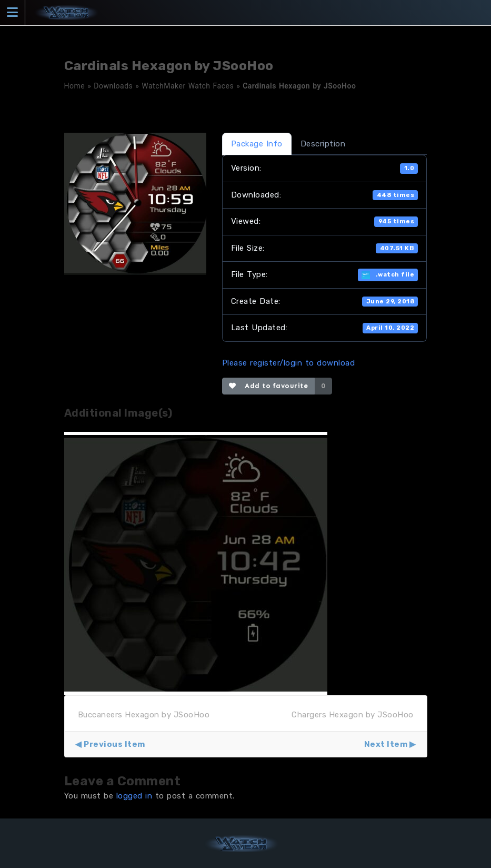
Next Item (386, 744)
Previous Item (114, 744)
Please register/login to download (289, 363)
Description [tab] (323, 144)
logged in (134, 796)
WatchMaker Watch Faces (188, 86)
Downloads (113, 86)
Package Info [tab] (257, 144)
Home (75, 86)
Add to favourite (269, 386)
